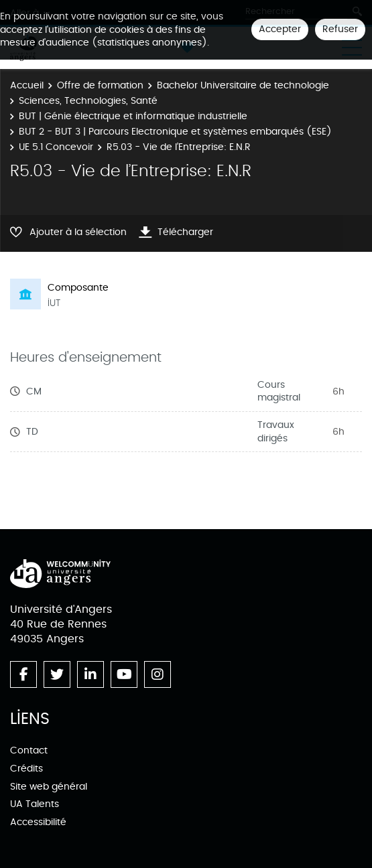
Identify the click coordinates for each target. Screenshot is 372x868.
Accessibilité (38, 822)
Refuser (340, 29)
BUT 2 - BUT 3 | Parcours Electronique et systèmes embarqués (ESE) (175, 132)
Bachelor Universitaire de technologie (243, 85)
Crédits (26, 769)
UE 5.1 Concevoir (56, 147)
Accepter (280, 29)
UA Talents (35, 804)
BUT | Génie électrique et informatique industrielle (133, 116)
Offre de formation (100, 85)
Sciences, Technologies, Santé (88, 101)
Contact (29, 750)
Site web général (49, 787)
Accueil (27, 85)
